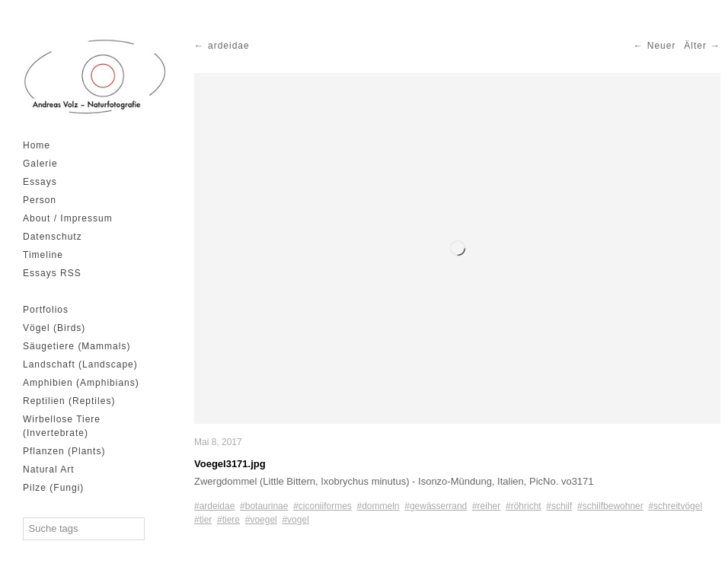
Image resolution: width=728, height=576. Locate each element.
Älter (695, 46)
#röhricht (524, 506)
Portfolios (46, 310)
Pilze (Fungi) (53, 488)
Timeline (43, 255)
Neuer (662, 46)
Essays (40, 182)
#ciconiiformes (322, 506)
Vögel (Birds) (54, 328)
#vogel (295, 520)
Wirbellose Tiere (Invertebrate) (62, 426)
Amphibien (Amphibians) (81, 383)
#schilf (559, 506)
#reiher (486, 506)
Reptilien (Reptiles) (69, 401)
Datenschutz (53, 237)
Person (40, 200)
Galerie (40, 164)
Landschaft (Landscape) (80, 364)
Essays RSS (52, 273)
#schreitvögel (675, 506)
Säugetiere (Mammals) (77, 346)
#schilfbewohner (610, 506)
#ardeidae (214, 506)
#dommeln (378, 506)
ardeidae (229, 46)
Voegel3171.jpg (230, 464)
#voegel (261, 520)
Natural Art (49, 469)
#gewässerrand (436, 506)
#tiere (228, 520)
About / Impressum (68, 218)
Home (37, 145)
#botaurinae (264, 506)
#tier (203, 520)
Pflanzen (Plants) (64, 451)
